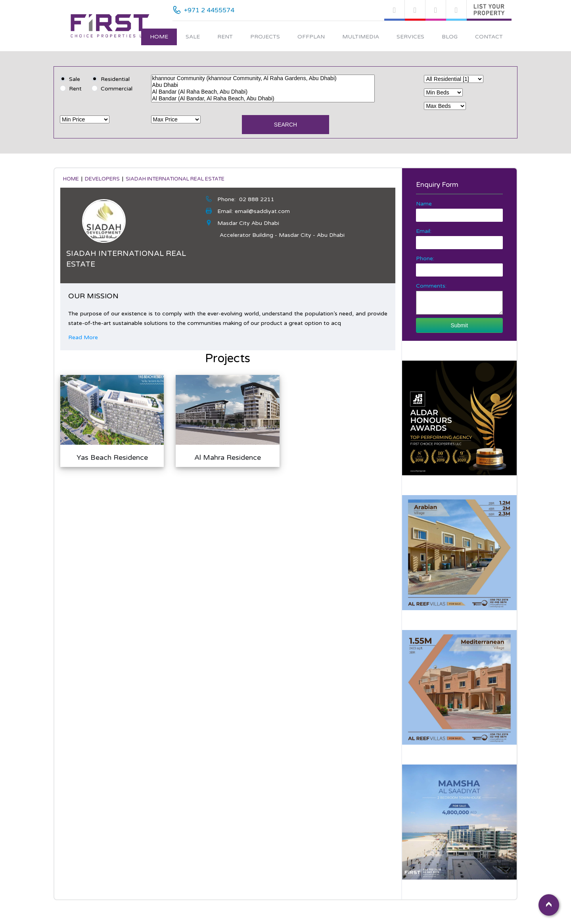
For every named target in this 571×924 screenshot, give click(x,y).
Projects (265, 37)
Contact (489, 37)
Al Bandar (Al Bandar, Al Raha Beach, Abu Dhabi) (263, 99)
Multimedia (361, 37)
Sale (193, 37)
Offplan (311, 37)
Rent (225, 37)
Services (410, 37)
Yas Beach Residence (112, 457)
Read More (83, 337)
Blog (450, 37)
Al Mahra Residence (228, 457)
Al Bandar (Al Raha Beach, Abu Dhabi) (263, 92)
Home (159, 37)
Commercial (117, 89)
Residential (115, 79)
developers (102, 179)
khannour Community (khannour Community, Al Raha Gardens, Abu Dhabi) (263, 78)
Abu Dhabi (263, 85)
